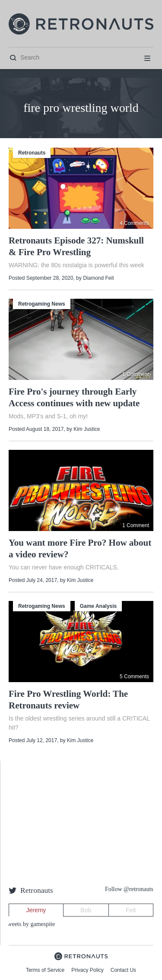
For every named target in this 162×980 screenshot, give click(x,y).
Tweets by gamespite (30, 924)
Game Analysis (98, 606)
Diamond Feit (98, 278)
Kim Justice (87, 429)
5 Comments (134, 677)
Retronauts (32, 153)
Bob (86, 910)
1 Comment (136, 374)
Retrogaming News (42, 304)
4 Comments (134, 223)
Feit (131, 910)
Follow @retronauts (129, 889)
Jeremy (36, 910)
